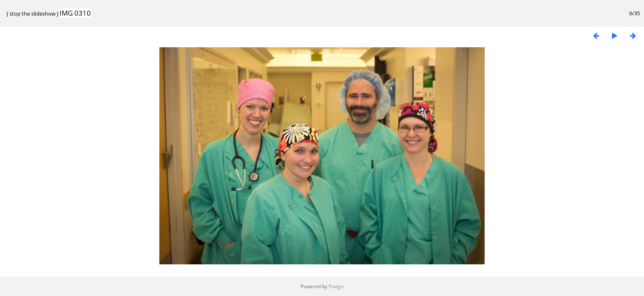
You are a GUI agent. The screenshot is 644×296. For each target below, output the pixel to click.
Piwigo (336, 286)
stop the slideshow (32, 14)
